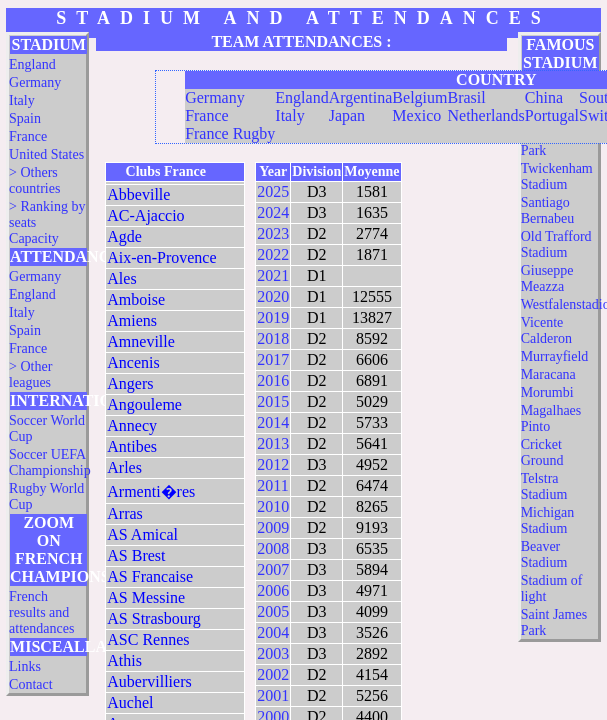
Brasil (466, 97)
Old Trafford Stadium (556, 244)
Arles (124, 467)
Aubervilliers (149, 681)
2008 (273, 548)
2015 (273, 401)
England (32, 64)
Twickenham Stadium (557, 176)
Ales (121, 278)
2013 (273, 443)
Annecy (132, 425)
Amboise (136, 299)
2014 (273, 422)
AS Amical (142, 534)
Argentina (361, 97)
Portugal (552, 115)
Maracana (548, 374)
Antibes (132, 446)
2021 (273, 275)
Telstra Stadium (544, 486)
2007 (273, 569)
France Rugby (230, 133)
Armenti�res (151, 491)
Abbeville (138, 194)
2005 (273, 611)
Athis (124, 660)
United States (46, 154)
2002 (273, 674)
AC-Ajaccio (145, 215)
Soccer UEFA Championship (50, 462)
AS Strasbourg (154, 618)
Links (25, 666)
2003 (273, 653)
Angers (130, 383)
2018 (273, 338)
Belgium (419, 97)
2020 (273, 296)
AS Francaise (150, 576)
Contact (31, 684)
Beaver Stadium (544, 554)
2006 (273, 590)
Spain (25, 118)
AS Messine (146, 597)
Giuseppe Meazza (547, 278)
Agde (124, 236)
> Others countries (34, 180)
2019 (273, 317)
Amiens (132, 320)
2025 (273, 191)
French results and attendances (41, 612)
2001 (273, 695)
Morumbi (547, 392)
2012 (273, 464)
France (28, 136)
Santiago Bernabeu (548, 210)
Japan (347, 115)
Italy (22, 100)
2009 (273, 527)
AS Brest (136, 555)
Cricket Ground (542, 452)
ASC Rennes (148, 639)
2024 (273, 212)
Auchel (130, 702)
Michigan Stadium (548, 520)
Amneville (141, 341)
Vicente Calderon (546, 330)
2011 (272, 485)
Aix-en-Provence (161, 257)
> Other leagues (30, 374)
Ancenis (133, 362)
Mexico (416, 115)
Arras (125, 513)
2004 (273, 632)
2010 (273, 506)
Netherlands (485, 115)
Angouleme (144, 404)
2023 (273, 233)
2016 (273, 380)
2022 (273, 254)
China (544, 97)
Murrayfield (555, 356)
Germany (35, 82)
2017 (273, 359)
